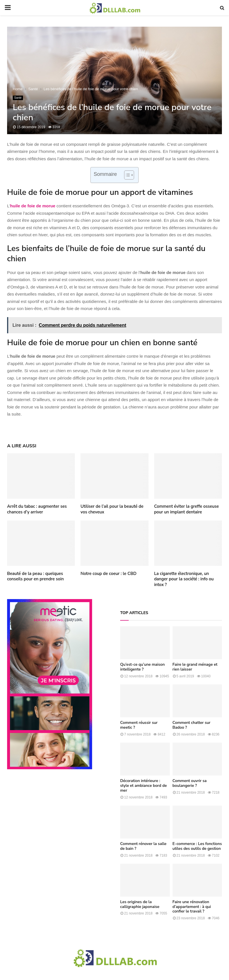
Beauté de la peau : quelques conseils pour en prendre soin (35, 576)
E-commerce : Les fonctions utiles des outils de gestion (197, 846)
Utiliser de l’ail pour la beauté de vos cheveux (112, 509)
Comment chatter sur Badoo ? (192, 725)
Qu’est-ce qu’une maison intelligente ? (142, 667)
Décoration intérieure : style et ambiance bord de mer (143, 786)
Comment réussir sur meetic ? (139, 725)
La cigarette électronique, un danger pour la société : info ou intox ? (184, 579)
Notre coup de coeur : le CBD (108, 574)
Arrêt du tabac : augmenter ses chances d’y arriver (37, 509)
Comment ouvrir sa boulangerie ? (190, 783)
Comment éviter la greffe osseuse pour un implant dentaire (186, 509)
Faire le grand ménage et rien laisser (195, 667)
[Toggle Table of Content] (126, 175)
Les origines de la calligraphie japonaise (140, 904)
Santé (18, 98)
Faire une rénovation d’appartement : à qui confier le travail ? (192, 907)
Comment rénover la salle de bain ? (143, 846)
